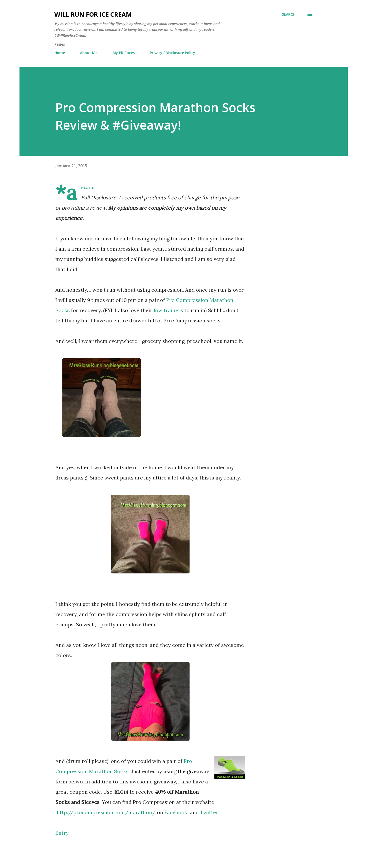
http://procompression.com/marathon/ (106, 812)
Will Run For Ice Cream (93, 14)
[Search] (289, 14)
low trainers (168, 310)
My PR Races (124, 53)
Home (60, 53)
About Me (89, 53)
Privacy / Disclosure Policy (172, 53)
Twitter (209, 812)
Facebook (176, 812)
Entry (62, 833)
